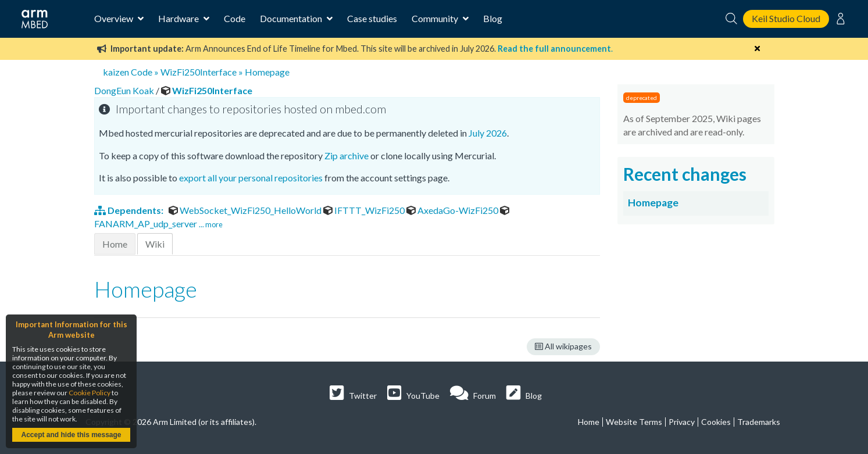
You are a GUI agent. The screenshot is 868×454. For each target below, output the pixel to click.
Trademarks (759, 422)
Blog (493, 18)
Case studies (372, 18)
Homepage (267, 72)
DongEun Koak (125, 90)
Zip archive (347, 155)
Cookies (716, 422)
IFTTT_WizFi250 (365, 210)
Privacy (682, 422)
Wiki (155, 244)
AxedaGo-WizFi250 (453, 210)
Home (115, 244)
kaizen (116, 72)
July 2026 (488, 133)
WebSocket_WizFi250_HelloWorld (246, 210)
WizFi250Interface (199, 72)
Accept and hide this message (71, 435)
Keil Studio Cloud (786, 18)
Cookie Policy (90, 393)
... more (211, 224)
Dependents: (130, 210)
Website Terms (634, 422)
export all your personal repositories (251, 178)
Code (235, 18)
